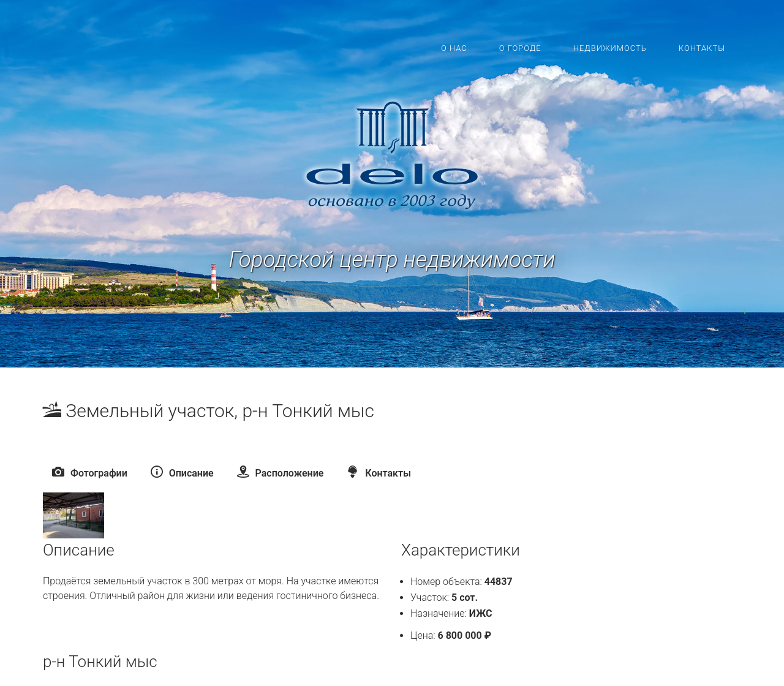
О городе (520, 48)
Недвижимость (610, 48)
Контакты (702, 48)
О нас (454, 48)
